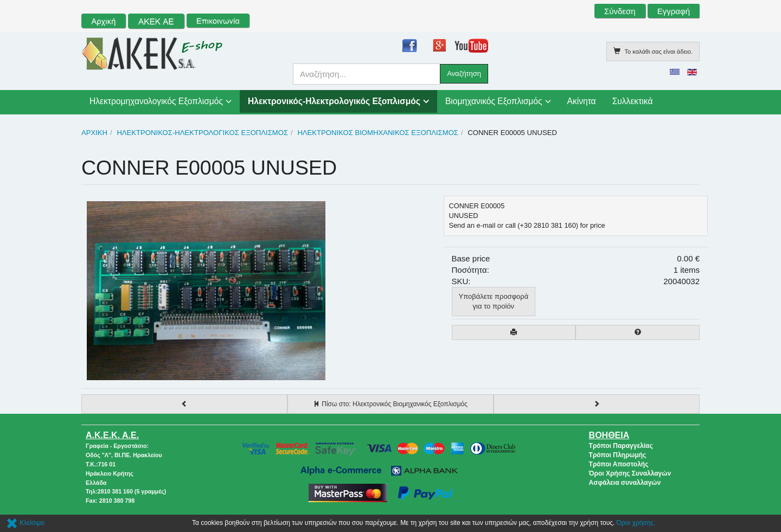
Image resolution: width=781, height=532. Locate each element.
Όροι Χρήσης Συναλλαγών (630, 473)
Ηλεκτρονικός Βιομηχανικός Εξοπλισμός (378, 133)
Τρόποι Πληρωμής (618, 455)
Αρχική (94, 133)
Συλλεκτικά (633, 101)
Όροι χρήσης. (636, 523)
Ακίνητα (582, 101)
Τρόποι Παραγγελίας (621, 446)
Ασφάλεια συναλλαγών (625, 483)
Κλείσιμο (25, 523)
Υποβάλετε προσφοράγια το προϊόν (494, 301)
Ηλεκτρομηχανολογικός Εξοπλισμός (156, 101)
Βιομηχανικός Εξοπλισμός (494, 101)
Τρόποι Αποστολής (619, 464)
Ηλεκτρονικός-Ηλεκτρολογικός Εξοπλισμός (334, 101)
